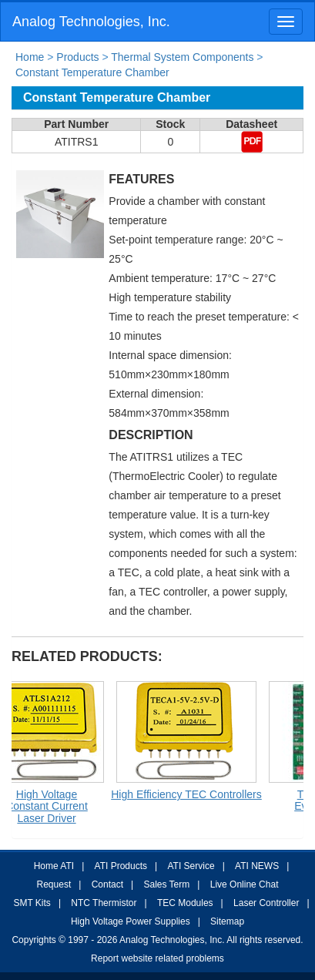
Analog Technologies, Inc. (91, 22)
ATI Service (191, 866)
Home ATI (54, 866)
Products (77, 57)
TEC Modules (185, 903)
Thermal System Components (182, 57)
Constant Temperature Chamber (92, 72)
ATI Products (121, 866)
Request (54, 884)
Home (30, 57)
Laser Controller (266, 903)
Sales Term (166, 884)
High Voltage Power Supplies (131, 921)
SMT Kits (32, 903)
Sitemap (227, 921)
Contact (107, 884)
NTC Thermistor (104, 903)
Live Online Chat (245, 884)
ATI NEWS (257, 866)
